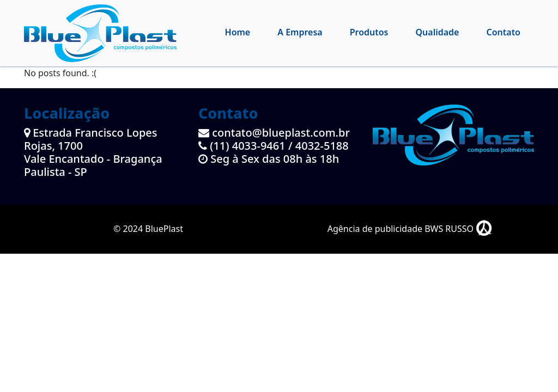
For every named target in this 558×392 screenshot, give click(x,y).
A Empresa (300, 32)
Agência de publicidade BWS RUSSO (410, 229)
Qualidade (438, 32)
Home (238, 32)
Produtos (369, 32)
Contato (503, 32)
